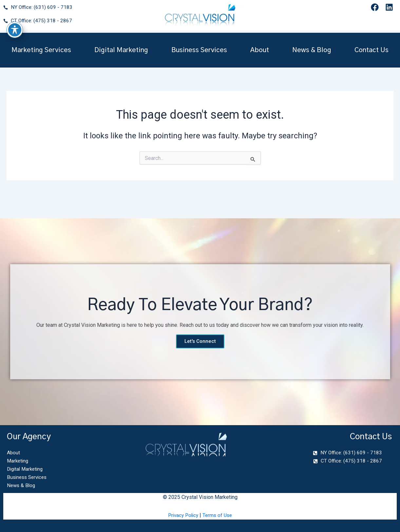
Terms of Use (219, 515)
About (260, 50)
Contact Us (371, 50)
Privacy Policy (182, 515)
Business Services (199, 50)
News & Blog (312, 50)
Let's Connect (200, 339)
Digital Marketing (121, 50)
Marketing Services (41, 50)
